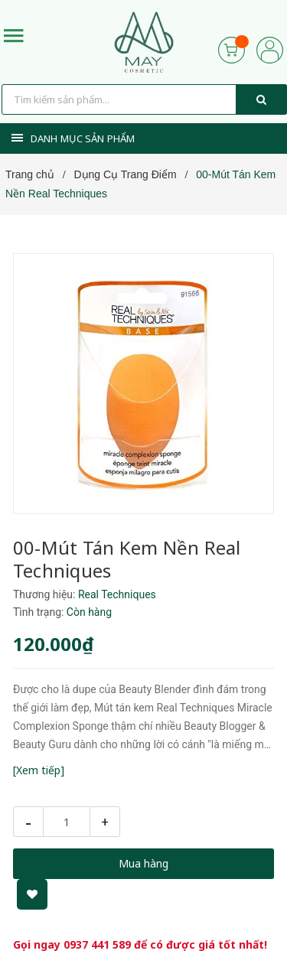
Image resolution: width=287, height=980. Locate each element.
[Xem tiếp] (39, 770)
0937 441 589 (97, 944)
